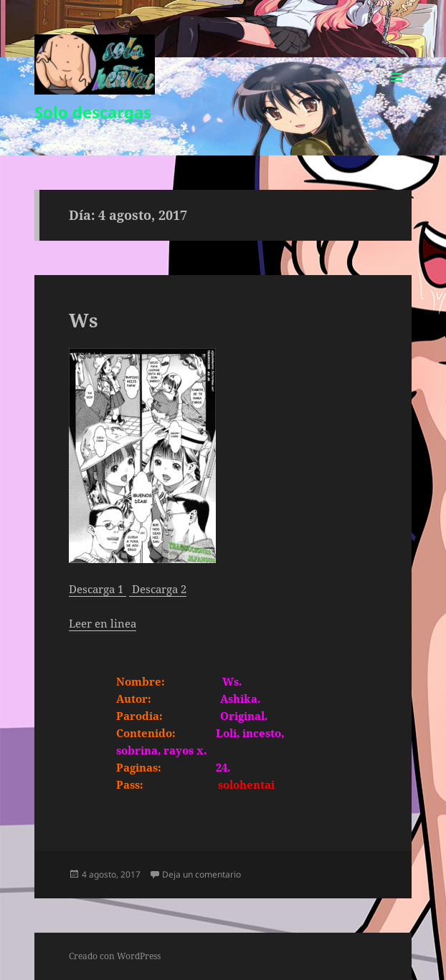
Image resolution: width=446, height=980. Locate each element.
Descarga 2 (159, 589)
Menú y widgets (397, 92)
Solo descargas (93, 112)
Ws (84, 320)
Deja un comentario (201, 874)
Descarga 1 (98, 589)
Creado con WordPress (115, 956)
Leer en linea (103, 623)
